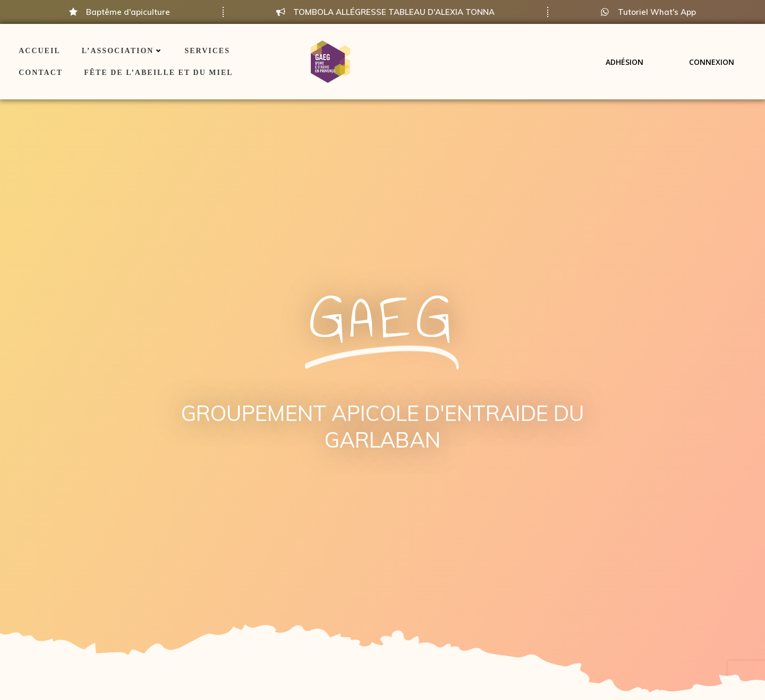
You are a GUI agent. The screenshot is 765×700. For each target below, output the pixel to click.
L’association (123, 51)
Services (207, 51)
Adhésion (624, 61)
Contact (41, 73)
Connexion (712, 61)
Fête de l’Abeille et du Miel (158, 73)
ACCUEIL (40, 51)
